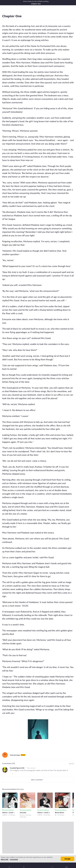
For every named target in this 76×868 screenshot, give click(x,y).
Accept (67, 859)
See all (71, 764)
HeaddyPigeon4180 (17, 768)
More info (5, 859)
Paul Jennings (15, 755)
